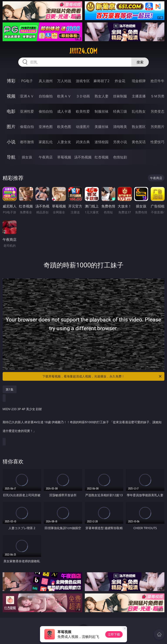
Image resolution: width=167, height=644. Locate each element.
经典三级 (120, 111)
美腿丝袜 (102, 127)
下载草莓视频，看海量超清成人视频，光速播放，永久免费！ (102, 376)
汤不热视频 (83, 157)
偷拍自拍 (46, 111)
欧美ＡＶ (64, 96)
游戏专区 (83, 81)
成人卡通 (64, 111)
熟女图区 (139, 127)
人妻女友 (64, 142)
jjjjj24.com (83, 51)
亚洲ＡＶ (27, 96)
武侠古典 (83, 142)
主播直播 (139, 96)
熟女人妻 (102, 96)
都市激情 (27, 142)
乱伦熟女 (139, 111)
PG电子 (27, 81)
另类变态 (157, 111)
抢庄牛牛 (157, 81)
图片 (11, 127)
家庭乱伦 (46, 142)
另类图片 (157, 127)
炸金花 (120, 81)
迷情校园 (102, 142)
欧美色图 (64, 127)
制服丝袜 (102, 111)
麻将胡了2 (101, 81)
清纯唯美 (120, 127)
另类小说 (120, 142)
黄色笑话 (139, 142)
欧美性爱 (83, 111)
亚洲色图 (46, 127)
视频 (11, 96)
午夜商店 (46, 157)
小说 (11, 142)
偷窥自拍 (27, 127)
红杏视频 (102, 157)
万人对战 (64, 81)
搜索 (140, 62)
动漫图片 (83, 127)
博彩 (11, 81)
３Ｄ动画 (83, 96)
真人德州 (46, 81)
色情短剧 (120, 157)
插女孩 (27, 157)
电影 (11, 111)
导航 (11, 157)
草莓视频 (64, 157)
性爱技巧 (157, 142)
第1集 (10, 389)
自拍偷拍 (46, 96)
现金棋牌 (139, 81)
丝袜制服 (120, 96)
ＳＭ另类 (157, 96)
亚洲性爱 (27, 111)
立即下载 (114, 634)
